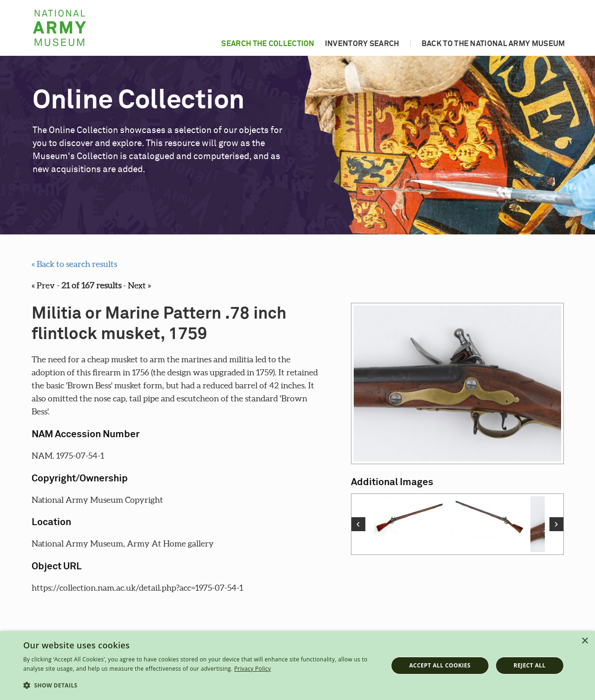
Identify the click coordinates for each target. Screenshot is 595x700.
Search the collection (268, 44)
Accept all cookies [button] (440, 665)
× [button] (585, 641)
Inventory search (362, 44)
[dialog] (297, 666)
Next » (139, 285)
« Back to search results (74, 264)
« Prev (43, 285)
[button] (200, 686)
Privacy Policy (253, 669)
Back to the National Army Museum (493, 44)
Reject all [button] (530, 665)
